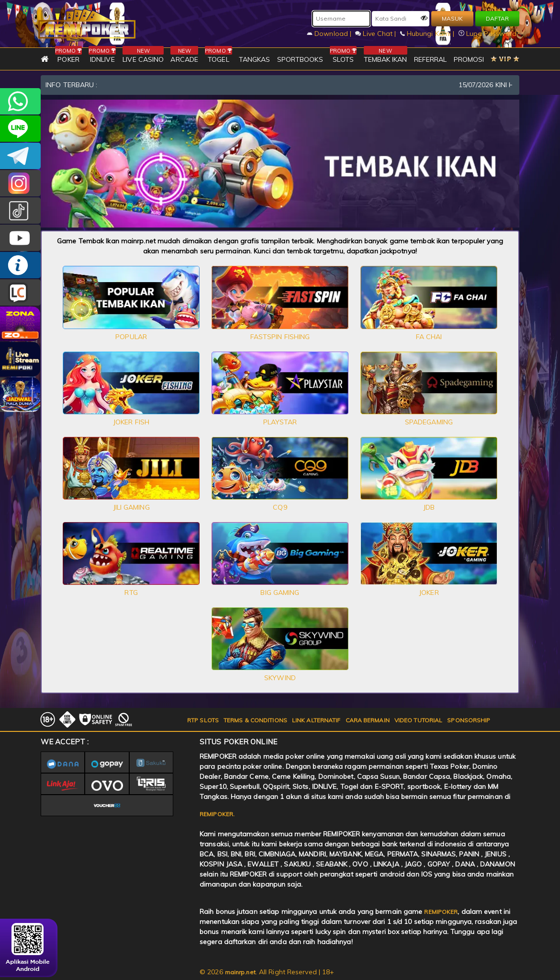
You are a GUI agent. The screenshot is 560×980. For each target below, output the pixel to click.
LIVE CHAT (20, 292)
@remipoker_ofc (20, 211)
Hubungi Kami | (428, 34)
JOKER (429, 593)
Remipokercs (20, 156)
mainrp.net (240, 972)
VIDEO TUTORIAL (418, 720)
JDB (429, 507)
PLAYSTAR (280, 422)
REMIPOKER (441, 912)
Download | (330, 34)
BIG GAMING (280, 593)
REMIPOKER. (217, 814)
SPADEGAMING (429, 422)
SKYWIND (280, 678)
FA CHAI (429, 337)
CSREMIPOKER (20, 183)
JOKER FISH (131, 422)
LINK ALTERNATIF (316, 720)
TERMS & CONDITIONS (255, 720)
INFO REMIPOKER (20, 265)
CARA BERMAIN (368, 720)
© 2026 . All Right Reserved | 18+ (267, 972)
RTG (131, 593)
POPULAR (131, 337)
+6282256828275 (20, 101)
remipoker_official (20, 129)
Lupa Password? (489, 34)
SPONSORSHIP (469, 720)
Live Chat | (376, 34)
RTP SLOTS (203, 720)
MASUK (452, 18)
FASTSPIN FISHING (280, 337)
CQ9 (280, 507)
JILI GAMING (131, 507)
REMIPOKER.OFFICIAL (20, 238)
